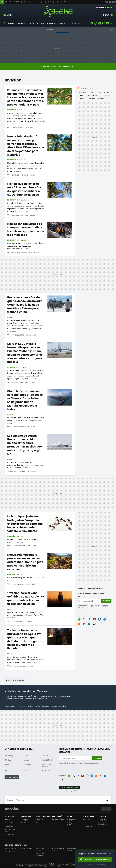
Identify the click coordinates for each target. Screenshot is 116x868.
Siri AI (92, 93)
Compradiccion (88, 826)
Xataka (58, 11)
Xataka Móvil (10, 823)
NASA (82, 98)
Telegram (100, 23)
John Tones (17, 621)
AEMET (107, 93)
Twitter (111, 23)
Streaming (21, 706)
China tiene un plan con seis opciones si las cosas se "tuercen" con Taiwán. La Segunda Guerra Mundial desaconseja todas (25, 400)
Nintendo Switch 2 (94, 95)
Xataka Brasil (10, 851)
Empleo (26, 771)
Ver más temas (12, 777)
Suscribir (106, 601)
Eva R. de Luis (18, 175)
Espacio (45, 756)
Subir (105, 809)
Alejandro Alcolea (20, 252)
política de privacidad (90, 763)
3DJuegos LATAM (27, 848)
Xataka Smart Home (10, 830)
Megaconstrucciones (16, 367)
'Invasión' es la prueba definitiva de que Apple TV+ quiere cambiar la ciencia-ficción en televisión (26, 598)
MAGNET (63, 23)
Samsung (46, 706)
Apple (38, 706)
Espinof (39, 823)
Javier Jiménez (18, 128)
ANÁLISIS (12, 23)
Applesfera (9, 826)
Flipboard (84, 623)
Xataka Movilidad (48, 760)
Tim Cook (107, 95)
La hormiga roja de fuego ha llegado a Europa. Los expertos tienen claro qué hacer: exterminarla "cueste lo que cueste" (25, 523)
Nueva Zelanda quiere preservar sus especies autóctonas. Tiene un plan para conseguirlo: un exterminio (25, 562)
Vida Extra (24, 823)
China (82, 95)
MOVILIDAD (52, 23)
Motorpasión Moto (72, 824)
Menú (9, 15)
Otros (10, 459)
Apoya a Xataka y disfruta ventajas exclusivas (76, 791)
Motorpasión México (72, 849)
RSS (79, 623)
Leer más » (20, 171)
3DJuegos (24, 820)
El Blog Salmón (103, 820)
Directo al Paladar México (58, 849)
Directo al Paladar (58, 820)
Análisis (30, 706)
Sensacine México (40, 849)
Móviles (8, 760)
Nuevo (106, 15)
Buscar (107, 800)
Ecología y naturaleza (17, 110)
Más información (75, 866)
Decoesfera (87, 823)
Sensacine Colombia (40, 854)
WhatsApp (92, 23)
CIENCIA (41, 23)
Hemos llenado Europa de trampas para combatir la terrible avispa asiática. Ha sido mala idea (26, 229)
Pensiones (91, 98)
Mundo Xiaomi (10, 834)
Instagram (104, 23)
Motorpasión (72, 820)
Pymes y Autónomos (102, 824)
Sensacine (40, 820)
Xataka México (10, 848)
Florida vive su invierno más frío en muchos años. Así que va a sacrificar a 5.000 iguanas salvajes (25, 189)
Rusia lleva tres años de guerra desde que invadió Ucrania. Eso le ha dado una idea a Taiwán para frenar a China (25, 304)
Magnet (10, 317)
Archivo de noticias (16, 680)
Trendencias (87, 820)
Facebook (89, 619)
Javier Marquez (20, 471)
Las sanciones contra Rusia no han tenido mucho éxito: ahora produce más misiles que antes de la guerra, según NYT (25, 444)
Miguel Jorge (19, 335)
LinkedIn (89, 623)
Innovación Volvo (62, 30)
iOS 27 (99, 93)
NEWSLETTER (75, 23)
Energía (26, 760)
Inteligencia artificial (59, 706)
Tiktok (96, 23)
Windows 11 (46, 771)
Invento (101, 98)
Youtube (108, 23)
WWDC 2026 (82, 93)
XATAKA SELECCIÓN (26, 23)
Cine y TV (11, 609)
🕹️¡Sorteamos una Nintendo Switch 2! (57, 67)
